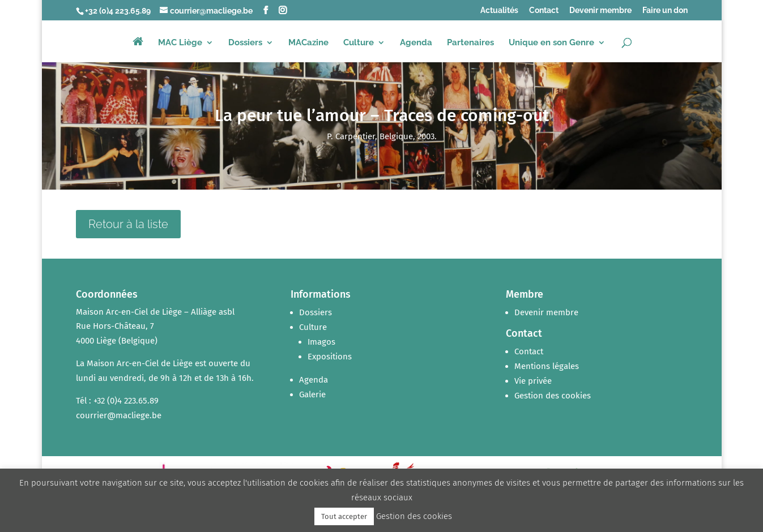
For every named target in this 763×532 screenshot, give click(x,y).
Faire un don (665, 10)
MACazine (308, 43)
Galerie (312, 394)
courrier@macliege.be (119, 415)
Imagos (321, 342)
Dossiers (245, 43)
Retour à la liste (128, 224)
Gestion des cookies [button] (553, 396)
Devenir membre (600, 10)
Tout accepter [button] (344, 516)
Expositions (330, 357)
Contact (544, 10)
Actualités (499, 10)
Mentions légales (547, 366)
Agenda (416, 43)
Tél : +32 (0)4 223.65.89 (117, 401)
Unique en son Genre (551, 43)
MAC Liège (180, 43)
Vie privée (533, 381)
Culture (359, 43)
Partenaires (470, 43)
